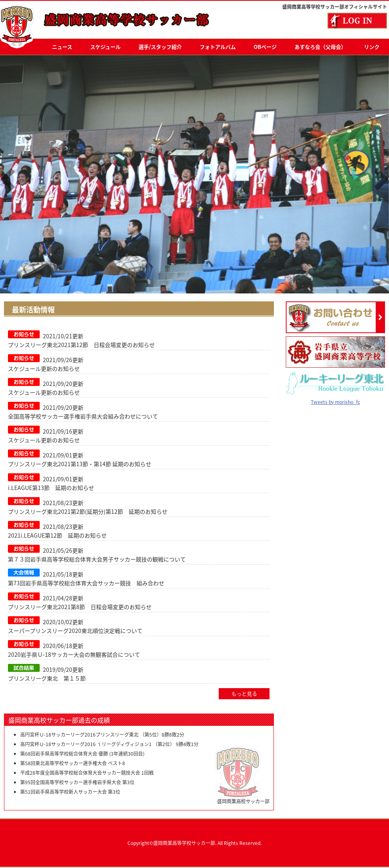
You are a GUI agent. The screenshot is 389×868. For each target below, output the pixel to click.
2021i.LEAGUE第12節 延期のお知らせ (57, 535)
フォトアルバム (218, 47)
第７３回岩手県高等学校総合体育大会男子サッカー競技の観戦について (97, 559)
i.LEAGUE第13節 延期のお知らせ (51, 488)
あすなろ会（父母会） (320, 47)
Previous (8, 179)
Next (381, 179)
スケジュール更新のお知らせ (44, 368)
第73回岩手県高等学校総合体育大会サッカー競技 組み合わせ (86, 583)
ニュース (62, 47)
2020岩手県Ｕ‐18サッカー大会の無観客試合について (74, 654)
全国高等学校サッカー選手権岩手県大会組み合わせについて (83, 416)
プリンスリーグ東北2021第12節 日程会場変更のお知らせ (81, 345)
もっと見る (244, 694)
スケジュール (105, 47)
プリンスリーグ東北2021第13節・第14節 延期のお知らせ (80, 464)
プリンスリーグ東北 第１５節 (47, 678)
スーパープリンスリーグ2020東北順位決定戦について (75, 631)
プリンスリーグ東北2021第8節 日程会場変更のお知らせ (80, 607)
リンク (372, 47)
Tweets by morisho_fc (335, 396)
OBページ (265, 47)
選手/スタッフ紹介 (160, 47)
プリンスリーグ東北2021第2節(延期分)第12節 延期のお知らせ (88, 511)
